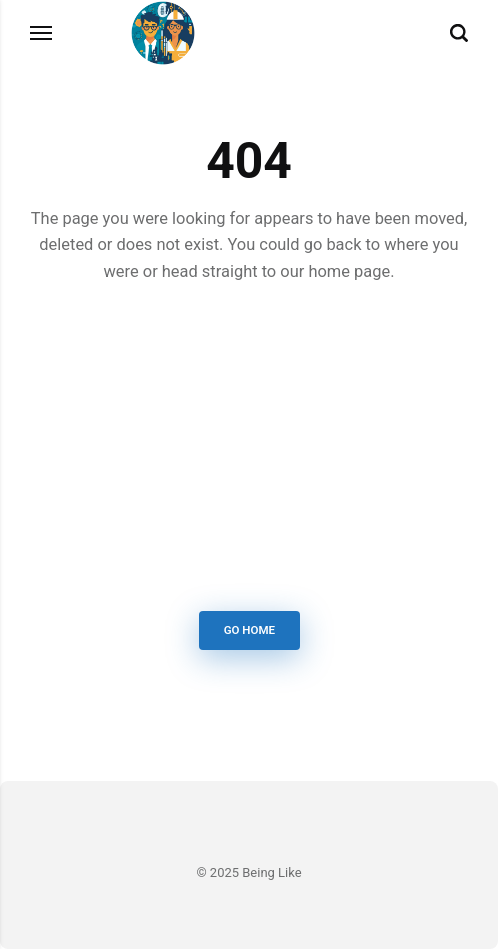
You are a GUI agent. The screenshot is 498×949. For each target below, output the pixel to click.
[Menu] (42, 33)
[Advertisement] (249, 452)
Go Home (248, 630)
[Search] (459, 33)
